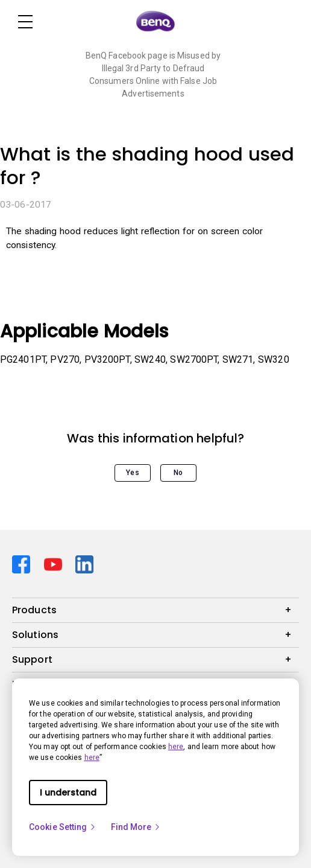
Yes (132, 473)
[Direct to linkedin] (84, 563)
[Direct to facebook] (23, 563)
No (178, 473)
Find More (136, 827)
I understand (68, 793)
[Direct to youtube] (55, 563)
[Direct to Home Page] (155, 22)
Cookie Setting (63, 827)
